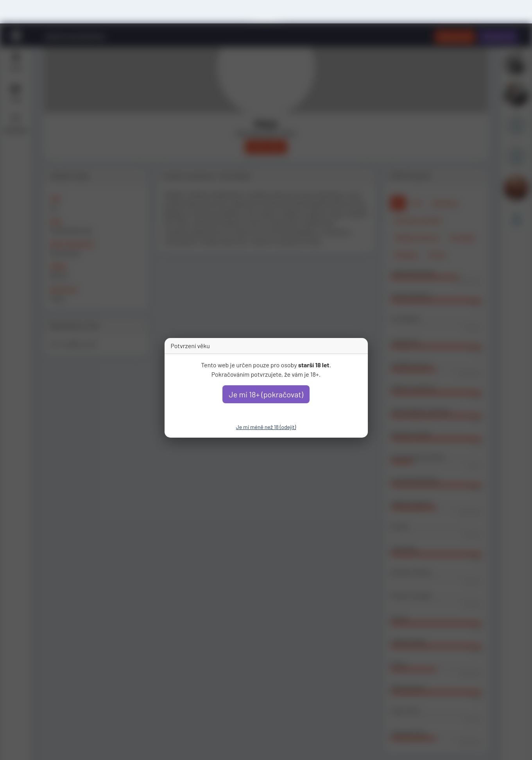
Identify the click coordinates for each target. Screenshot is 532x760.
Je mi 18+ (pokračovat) (266, 394)
